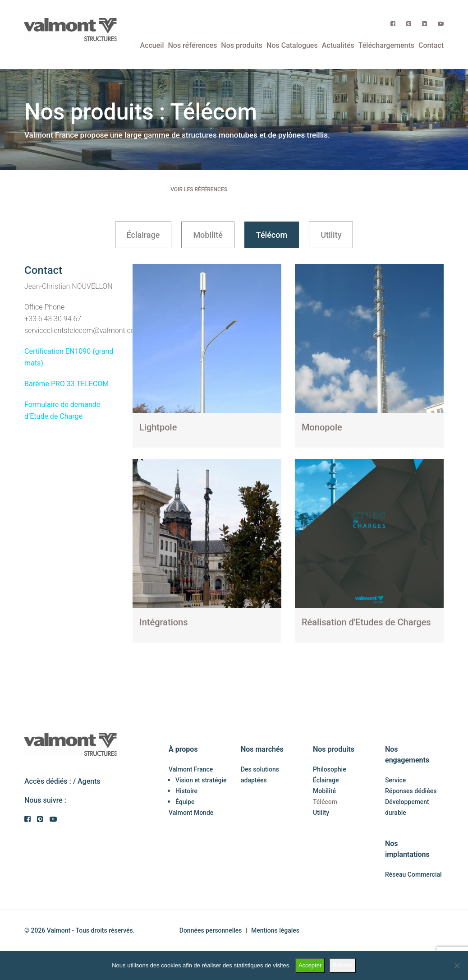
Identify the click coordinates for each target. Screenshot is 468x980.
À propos (183, 749)
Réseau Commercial (413, 874)
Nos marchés (262, 749)
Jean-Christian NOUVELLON (69, 286)
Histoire (186, 791)
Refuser (343, 965)
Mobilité (208, 235)
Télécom (272, 235)
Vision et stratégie (201, 780)
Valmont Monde (191, 813)
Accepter (310, 965)
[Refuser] (457, 966)
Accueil (152, 45)
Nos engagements (407, 755)
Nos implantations (407, 849)
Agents (89, 781)
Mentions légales (275, 930)
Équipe (185, 802)
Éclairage (143, 235)
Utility (331, 235)
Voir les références (199, 190)
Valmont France (191, 769)
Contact (431, 45)
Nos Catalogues (292, 45)
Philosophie (330, 769)
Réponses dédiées (411, 791)
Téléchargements (386, 45)
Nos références (192, 45)
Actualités (338, 45)
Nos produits (242, 45)
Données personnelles (211, 930)
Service (395, 780)
